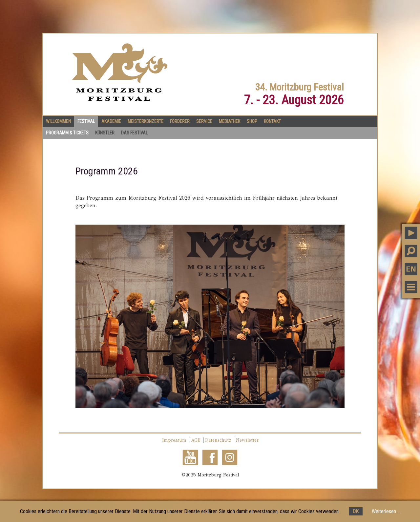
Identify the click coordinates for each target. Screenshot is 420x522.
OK (356, 511)
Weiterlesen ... (386, 511)
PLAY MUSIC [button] (411, 233)
